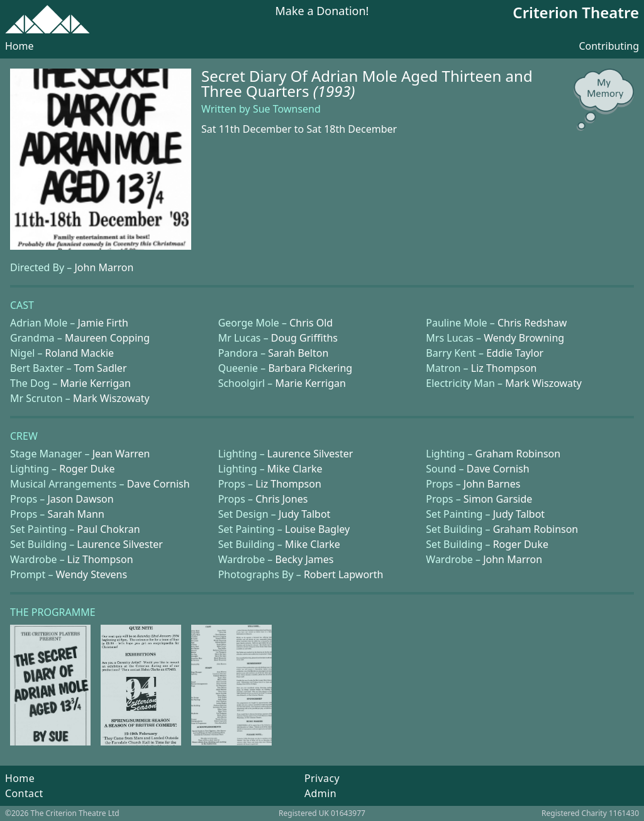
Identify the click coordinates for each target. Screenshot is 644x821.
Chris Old (311, 323)
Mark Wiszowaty (543, 383)
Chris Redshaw (532, 323)
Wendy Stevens (92, 574)
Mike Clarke (295, 469)
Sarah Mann (75, 514)
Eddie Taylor (515, 353)
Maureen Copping (107, 338)
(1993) (334, 91)
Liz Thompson (504, 368)
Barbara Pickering (310, 368)
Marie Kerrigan (96, 383)
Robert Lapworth (343, 574)
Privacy (322, 778)
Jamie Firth (103, 323)
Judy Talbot (304, 514)
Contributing (609, 46)
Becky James (304, 559)
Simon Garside (498, 499)
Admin (320, 793)
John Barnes (492, 484)
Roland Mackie (80, 353)
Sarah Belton (298, 353)
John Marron (104, 267)
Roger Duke (87, 469)
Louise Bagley (317, 529)
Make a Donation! (322, 12)
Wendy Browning (524, 338)
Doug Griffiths (304, 338)
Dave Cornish (498, 469)
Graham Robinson (518, 454)
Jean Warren (121, 454)
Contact (24, 793)
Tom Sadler (101, 368)
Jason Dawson (80, 499)
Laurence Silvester (310, 454)
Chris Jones (281, 499)
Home (19, 46)
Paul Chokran (108, 529)
